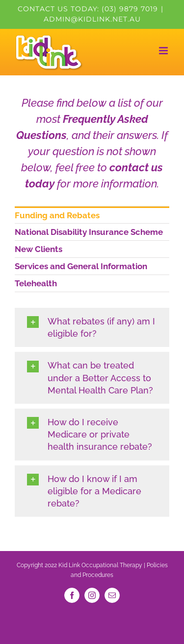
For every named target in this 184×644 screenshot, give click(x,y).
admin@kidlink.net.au (92, 19)
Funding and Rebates (57, 215)
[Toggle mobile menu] (164, 51)
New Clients (39, 249)
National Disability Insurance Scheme (89, 232)
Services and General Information (81, 266)
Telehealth (36, 283)
